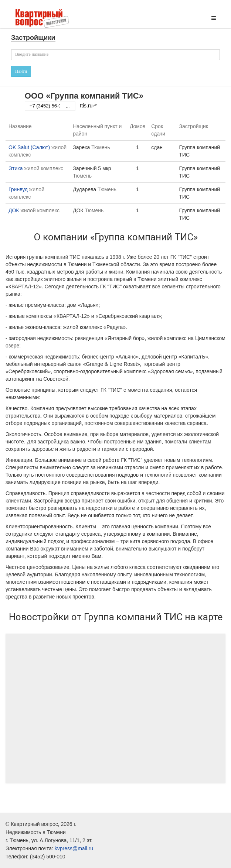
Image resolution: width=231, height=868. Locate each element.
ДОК (14, 210)
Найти (21, 71)
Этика (16, 168)
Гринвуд (18, 189)
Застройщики (33, 38)
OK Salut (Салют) (29, 147)
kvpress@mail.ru (74, 848)
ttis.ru (86, 106)
